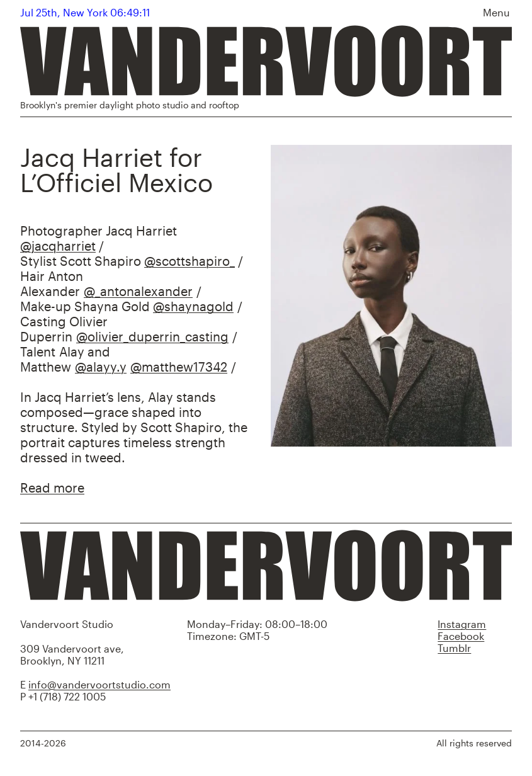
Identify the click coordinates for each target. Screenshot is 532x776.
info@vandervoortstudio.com (99, 684)
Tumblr (454, 648)
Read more (52, 488)
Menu (496, 12)
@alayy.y (101, 367)
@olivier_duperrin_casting (152, 336)
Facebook (461, 636)
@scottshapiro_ (190, 261)
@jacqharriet (58, 246)
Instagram (462, 624)
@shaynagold (193, 306)
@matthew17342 (179, 367)
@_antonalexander (138, 291)
